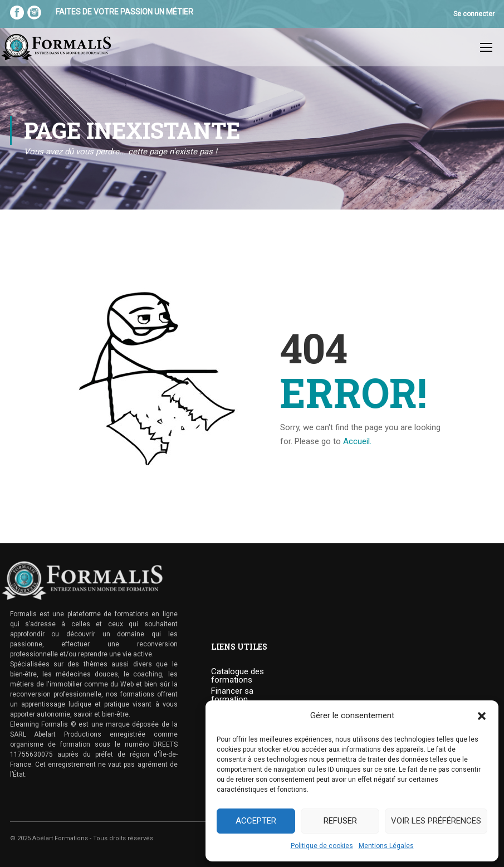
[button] (482, 716)
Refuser (340, 821)
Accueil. (357, 442)
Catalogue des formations (238, 676)
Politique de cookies (322, 846)
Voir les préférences (436, 821)
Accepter (256, 821)
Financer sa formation (232, 696)
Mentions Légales (386, 846)
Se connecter (474, 14)
